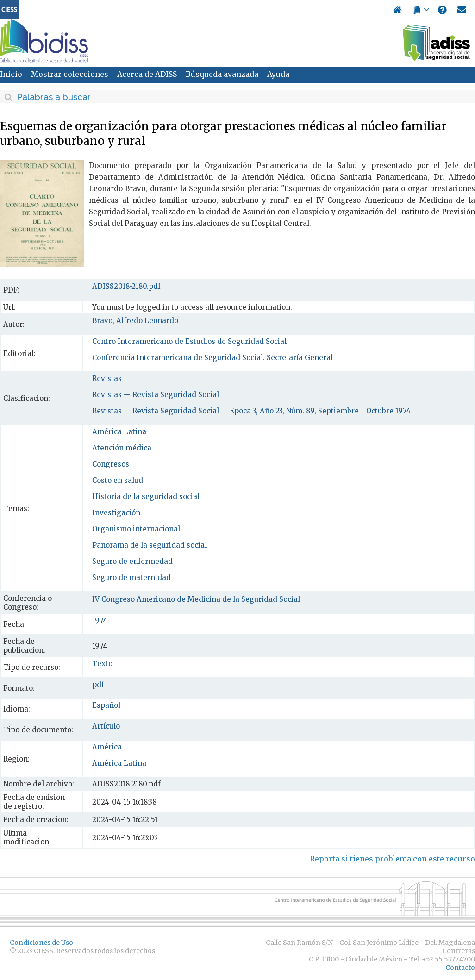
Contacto (460, 968)
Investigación (116, 513)
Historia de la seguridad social (146, 496)
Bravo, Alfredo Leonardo (135, 321)
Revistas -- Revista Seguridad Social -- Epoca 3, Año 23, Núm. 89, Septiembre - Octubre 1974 (251, 411)
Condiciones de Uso (41, 943)
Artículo (106, 726)
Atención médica (122, 448)
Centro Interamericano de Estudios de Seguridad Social (189, 341)
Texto (102, 664)
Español (106, 705)
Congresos (111, 464)
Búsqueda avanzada (222, 74)
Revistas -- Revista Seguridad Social (156, 395)
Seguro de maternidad (131, 577)
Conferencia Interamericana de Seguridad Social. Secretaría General (212, 358)
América (107, 747)
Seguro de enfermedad (132, 561)
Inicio (11, 74)
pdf (98, 684)
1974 (100, 621)
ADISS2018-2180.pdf (126, 286)
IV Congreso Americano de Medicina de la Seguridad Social (196, 599)
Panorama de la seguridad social (150, 545)
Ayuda (278, 74)
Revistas (107, 378)
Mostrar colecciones (70, 74)
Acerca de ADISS (147, 74)
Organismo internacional (136, 529)
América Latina (119, 432)
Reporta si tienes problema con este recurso (392, 859)
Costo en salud (118, 480)
